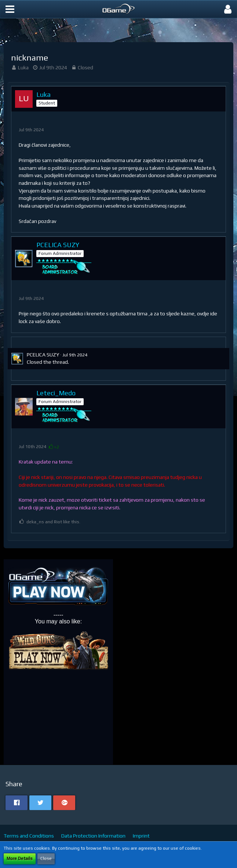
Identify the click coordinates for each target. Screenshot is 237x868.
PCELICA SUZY (43, 355)
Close (46, 858)
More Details (20, 858)
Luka (23, 67)
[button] (10, 9)
